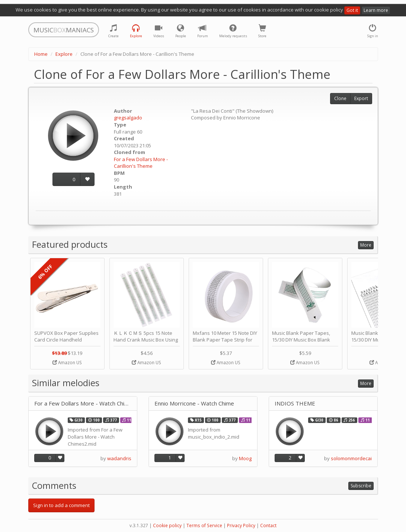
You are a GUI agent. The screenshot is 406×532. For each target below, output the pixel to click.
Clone (340, 98)
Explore (64, 54)
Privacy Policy (241, 525)
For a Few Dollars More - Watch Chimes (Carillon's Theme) (83, 403)
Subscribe (361, 486)
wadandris (119, 458)
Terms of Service (204, 525)
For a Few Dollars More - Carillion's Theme (141, 163)
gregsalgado (128, 118)
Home (41, 54)
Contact (268, 525)
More (366, 245)
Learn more (376, 10)
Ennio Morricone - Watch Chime (194, 403)
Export (361, 98)
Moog (245, 458)
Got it (352, 10)
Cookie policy (167, 525)
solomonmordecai (351, 458)
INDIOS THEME (295, 403)
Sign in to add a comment (61, 505)
